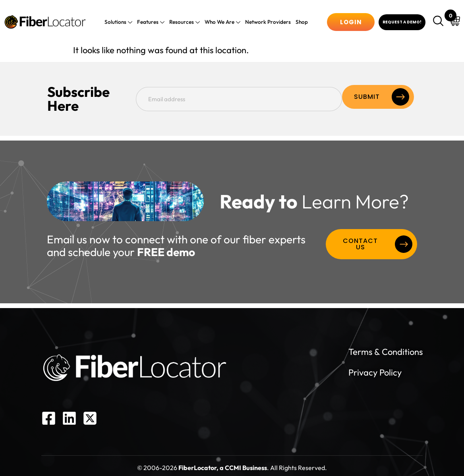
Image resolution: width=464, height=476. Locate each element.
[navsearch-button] (439, 22)
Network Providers (266, 22)
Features (153, 23)
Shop (298, 22)
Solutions (122, 23)
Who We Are (222, 23)
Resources (185, 23)
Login (351, 22)
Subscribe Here (96, 97)
